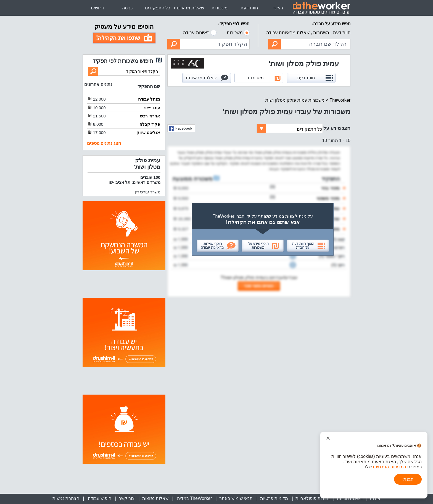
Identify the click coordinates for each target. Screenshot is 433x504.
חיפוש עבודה (99, 498)
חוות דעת (249, 8)
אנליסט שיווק (148, 132)
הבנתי (408, 479)
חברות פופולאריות (312, 498)
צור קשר (127, 498)
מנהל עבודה (149, 99)
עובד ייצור (151, 108)
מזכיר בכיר (330, 188)
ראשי (278, 8)
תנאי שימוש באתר (236, 498)
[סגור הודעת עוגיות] (328, 438)
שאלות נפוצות (155, 498)
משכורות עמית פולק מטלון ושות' (295, 100)
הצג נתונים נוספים (104, 143)
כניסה (127, 8)
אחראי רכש (150, 116)
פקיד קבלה (150, 124)
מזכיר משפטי (328, 198)
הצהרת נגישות (66, 498)
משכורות (220, 8)
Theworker (340, 100)
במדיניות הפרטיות (389, 467)
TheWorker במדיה (194, 498)
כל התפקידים (158, 8)
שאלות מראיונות (189, 8)
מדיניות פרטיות (274, 498)
